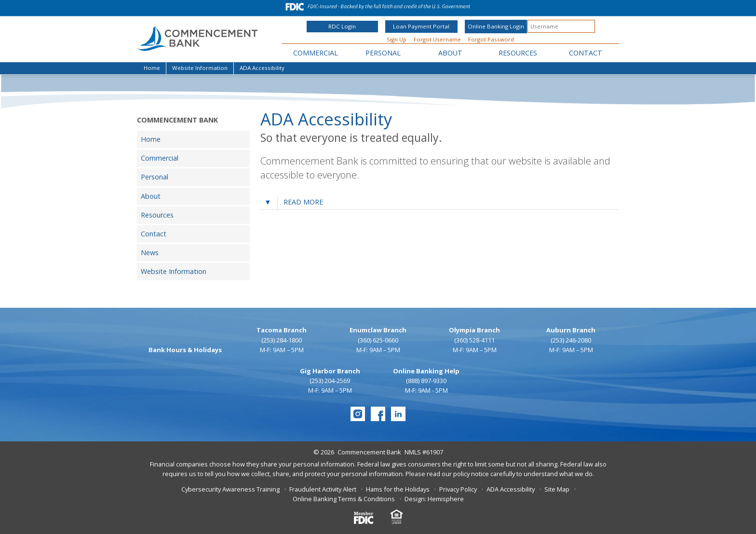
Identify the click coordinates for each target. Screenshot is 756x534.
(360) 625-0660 (378, 340)
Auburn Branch (571, 330)
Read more (292, 202)
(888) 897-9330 (426, 381)
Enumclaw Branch (378, 330)
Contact (586, 53)
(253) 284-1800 (282, 340)
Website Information (200, 68)
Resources (518, 53)
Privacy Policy (458, 489)
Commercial (316, 53)
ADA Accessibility (511, 489)
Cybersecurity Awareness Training (230, 489)
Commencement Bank (369, 452)
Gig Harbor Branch (330, 371)
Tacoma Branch (282, 330)
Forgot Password (491, 39)
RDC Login (342, 26)
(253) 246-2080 (571, 340)
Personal (383, 53)
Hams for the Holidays (398, 489)
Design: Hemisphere (434, 499)
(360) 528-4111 (474, 340)
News (150, 253)
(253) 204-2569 (330, 381)
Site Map (557, 489)
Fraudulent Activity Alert (323, 489)
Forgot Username (437, 39)
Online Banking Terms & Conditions (344, 499)
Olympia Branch (474, 330)
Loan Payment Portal (421, 26)
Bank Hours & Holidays (185, 350)
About (450, 53)
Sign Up (397, 39)
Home (152, 68)
